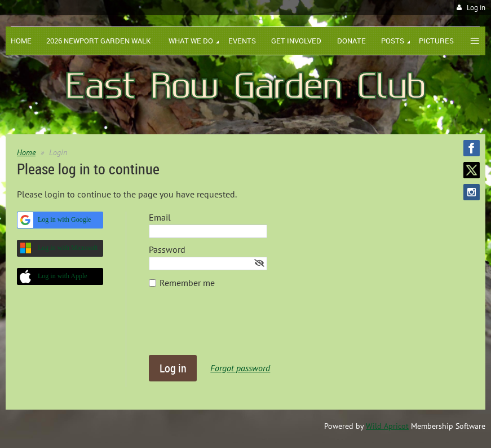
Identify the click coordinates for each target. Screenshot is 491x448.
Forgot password (240, 368)
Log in (476, 8)
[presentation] (235, 327)
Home (26, 152)
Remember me (187, 283)
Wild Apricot (387, 426)
